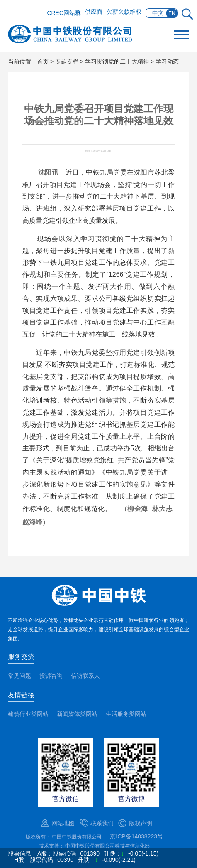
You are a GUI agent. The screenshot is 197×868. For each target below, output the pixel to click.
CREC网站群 (64, 13)
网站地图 (63, 823)
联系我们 (102, 823)
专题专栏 (67, 61)
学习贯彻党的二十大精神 (117, 61)
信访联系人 (85, 676)
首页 (43, 61)
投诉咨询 (51, 676)
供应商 (94, 12)
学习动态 (167, 61)
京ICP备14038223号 (136, 836)
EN (172, 13)
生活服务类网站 (126, 714)
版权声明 (141, 823)
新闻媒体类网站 (77, 714)
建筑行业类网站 (28, 714)
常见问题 (19, 676)
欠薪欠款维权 (124, 12)
